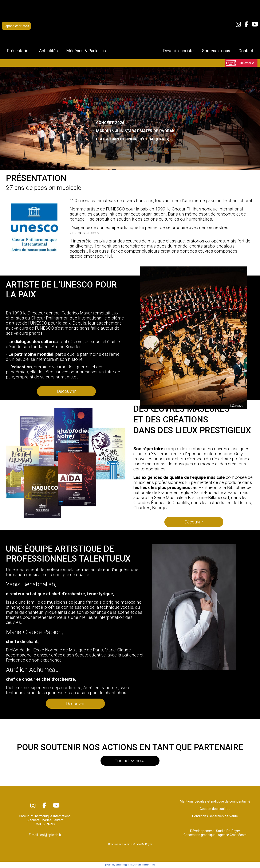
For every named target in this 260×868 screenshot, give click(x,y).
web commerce (144, 865)
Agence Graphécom (232, 835)
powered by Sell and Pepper (117, 865)
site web (133, 865)
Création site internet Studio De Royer (130, 844)
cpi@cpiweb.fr (51, 835)
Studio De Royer (228, 831)
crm (153, 865)
